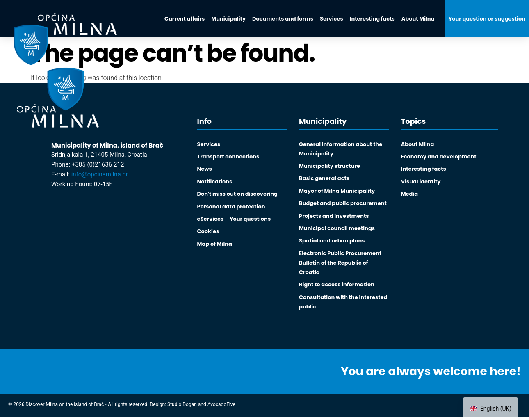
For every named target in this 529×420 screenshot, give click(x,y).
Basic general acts (324, 179)
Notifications (215, 182)
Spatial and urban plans (332, 243)
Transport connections (228, 157)
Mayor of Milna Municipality (337, 192)
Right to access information (337, 287)
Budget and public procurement (343, 204)
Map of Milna (215, 246)
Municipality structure (329, 166)
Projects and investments (334, 217)
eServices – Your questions (234, 220)
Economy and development (439, 157)
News (205, 170)
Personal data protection (231, 208)
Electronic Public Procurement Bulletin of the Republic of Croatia (340, 265)
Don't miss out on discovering (237, 195)
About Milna (418, 144)
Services (209, 144)
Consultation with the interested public (343, 304)
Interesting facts (424, 170)
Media (409, 195)
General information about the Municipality (341, 149)
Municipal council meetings (337, 230)
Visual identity (421, 182)
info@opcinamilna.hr (100, 174)
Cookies (208, 233)
